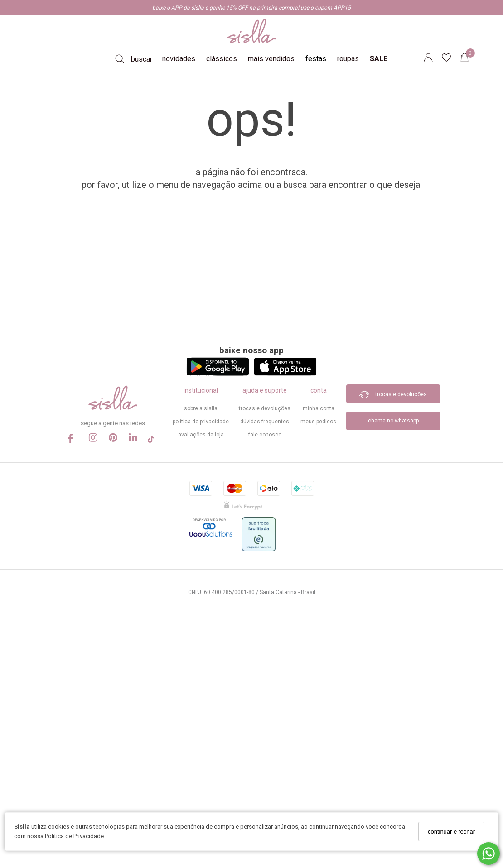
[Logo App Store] (285, 373)
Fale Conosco (265, 435)
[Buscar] (134, 59)
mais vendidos (271, 59)
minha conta (319, 408)
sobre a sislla (201, 408)
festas (316, 59)
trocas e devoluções (265, 408)
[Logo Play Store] (218, 373)
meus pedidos (318, 422)
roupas (348, 59)
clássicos (222, 59)
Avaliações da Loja (201, 435)
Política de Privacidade (74, 836)
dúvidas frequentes (265, 422)
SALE (379, 59)
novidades (179, 59)
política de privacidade (201, 422)
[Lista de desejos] (451, 59)
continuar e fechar (451, 832)
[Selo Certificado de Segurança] (243, 508)
